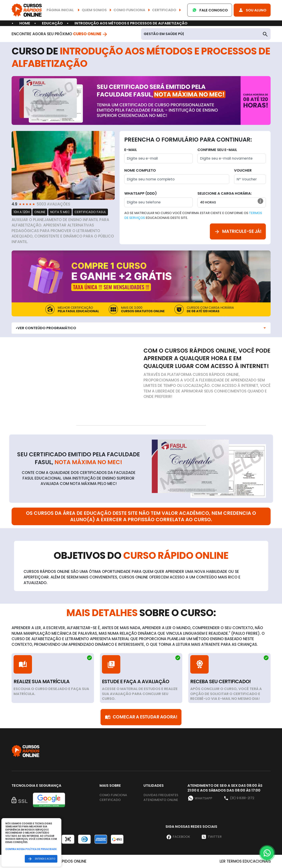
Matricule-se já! (238, 232)
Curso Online (90, 34)
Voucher (243, 170)
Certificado (110, 800)
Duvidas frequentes (161, 795)
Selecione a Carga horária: (225, 193)
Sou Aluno (252, 10)
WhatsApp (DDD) (141, 193)
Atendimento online (161, 800)
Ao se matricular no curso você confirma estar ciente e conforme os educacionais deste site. (193, 215)
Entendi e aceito (41, 859)
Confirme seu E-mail (217, 150)
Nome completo (140, 170)
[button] (260, 201)
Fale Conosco (210, 10)
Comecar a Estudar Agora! (141, 717)
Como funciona (113, 795)
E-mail (131, 150)
